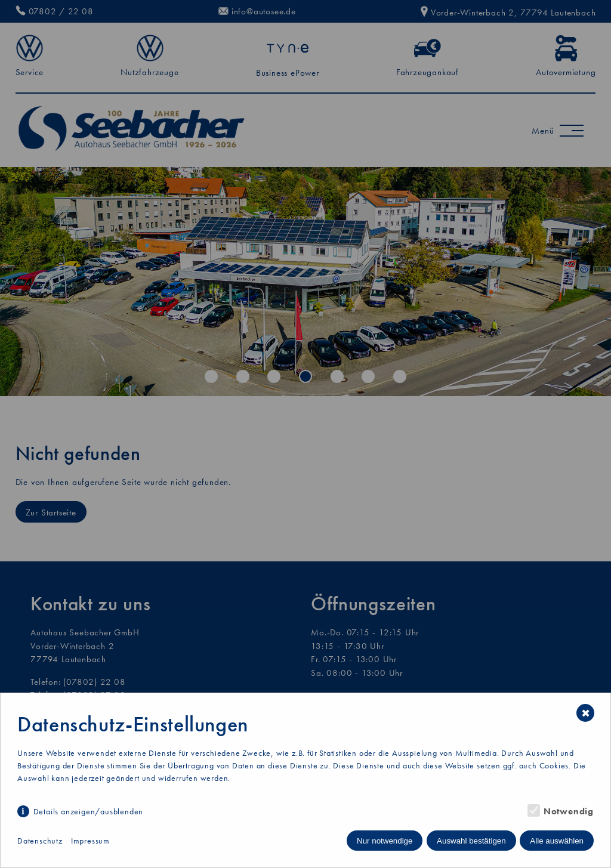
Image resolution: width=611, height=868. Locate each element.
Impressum (90, 841)
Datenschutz (40, 841)
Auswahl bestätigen (471, 841)
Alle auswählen (557, 841)
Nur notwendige (385, 841)
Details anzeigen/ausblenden (89, 811)
